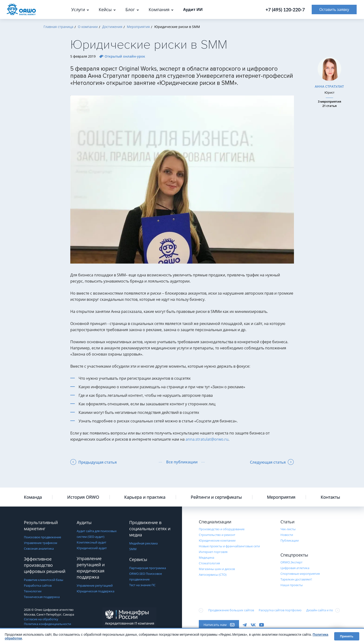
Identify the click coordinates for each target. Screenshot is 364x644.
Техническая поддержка (42, 597)
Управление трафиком (41, 543)
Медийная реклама (143, 543)
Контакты (330, 497)
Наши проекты (292, 585)
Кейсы (105, 9)
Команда (33, 497)
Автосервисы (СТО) (213, 575)
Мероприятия (281, 497)
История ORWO (83, 497)
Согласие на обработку (41, 619)
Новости (287, 535)
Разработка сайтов (38, 585)
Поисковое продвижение (42, 537)
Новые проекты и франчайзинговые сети (229, 546)
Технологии (33, 591)
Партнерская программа (148, 568)
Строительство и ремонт (217, 535)
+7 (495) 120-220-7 (285, 10)
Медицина (206, 557)
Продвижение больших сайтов (231, 610)
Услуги (78, 9)
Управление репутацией (95, 585)
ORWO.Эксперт (291, 562)
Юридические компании (217, 540)
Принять (347, 636)
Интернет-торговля (213, 552)
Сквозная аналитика (39, 548)
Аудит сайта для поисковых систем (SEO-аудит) (97, 534)
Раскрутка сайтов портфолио (280, 610)
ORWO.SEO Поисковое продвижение (146, 576)
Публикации (290, 540)
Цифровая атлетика (295, 568)
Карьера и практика (145, 497)
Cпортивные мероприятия (300, 574)
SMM (133, 549)
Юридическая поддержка (95, 591)
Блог (130, 9)
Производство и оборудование (222, 529)
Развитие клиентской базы (44, 580)
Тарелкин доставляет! (296, 579)
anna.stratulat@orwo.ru (207, 439)
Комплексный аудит (91, 542)
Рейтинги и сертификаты (216, 497)
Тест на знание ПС (142, 585)
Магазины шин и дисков (217, 569)
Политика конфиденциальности (47, 624)
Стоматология (209, 563)
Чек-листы (288, 529)
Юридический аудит (92, 548)
